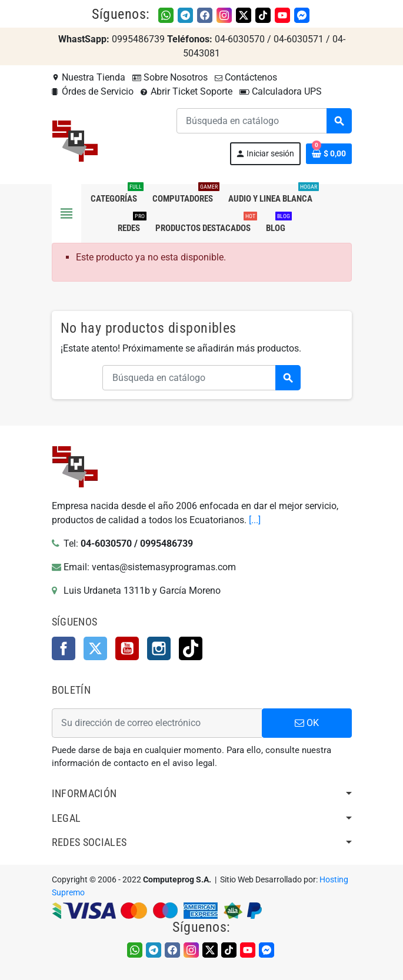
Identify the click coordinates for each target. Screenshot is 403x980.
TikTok (191, 648)
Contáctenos (246, 77)
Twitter (95, 648)
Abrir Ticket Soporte (186, 91)
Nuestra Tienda (89, 77)
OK (307, 723)
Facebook (64, 648)
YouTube (127, 648)
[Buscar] (264, 121)
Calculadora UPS (281, 91)
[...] (255, 520)
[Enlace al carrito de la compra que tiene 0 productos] (329, 154)
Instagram (159, 648)
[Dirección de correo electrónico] (157, 723)
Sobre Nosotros (170, 77)
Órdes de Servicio (93, 91)
